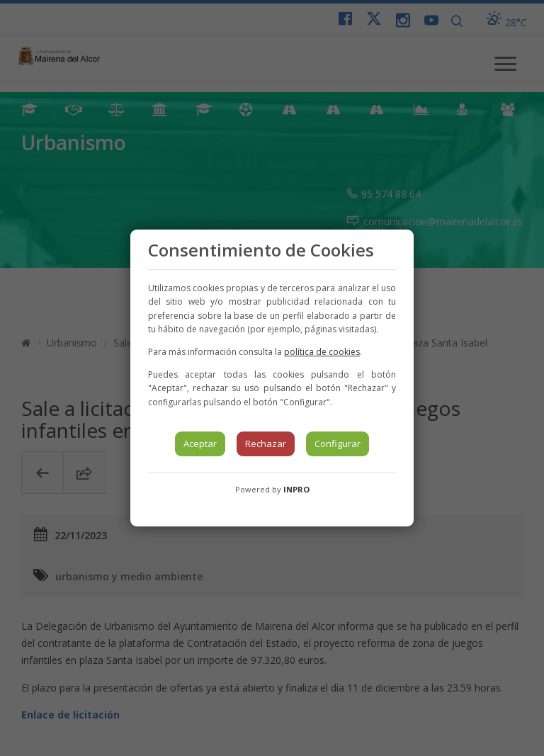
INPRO (296, 489)
